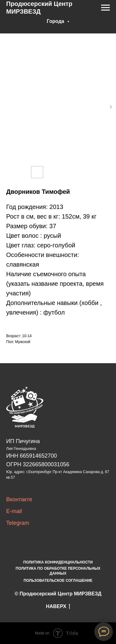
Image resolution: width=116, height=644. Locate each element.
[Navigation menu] (105, 8)
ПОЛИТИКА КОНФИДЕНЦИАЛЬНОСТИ (58, 562)
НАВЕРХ (58, 607)
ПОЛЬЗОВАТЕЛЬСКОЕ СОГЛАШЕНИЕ (58, 581)
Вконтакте (19, 499)
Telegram (18, 523)
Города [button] (56, 21)
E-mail (14, 511)
